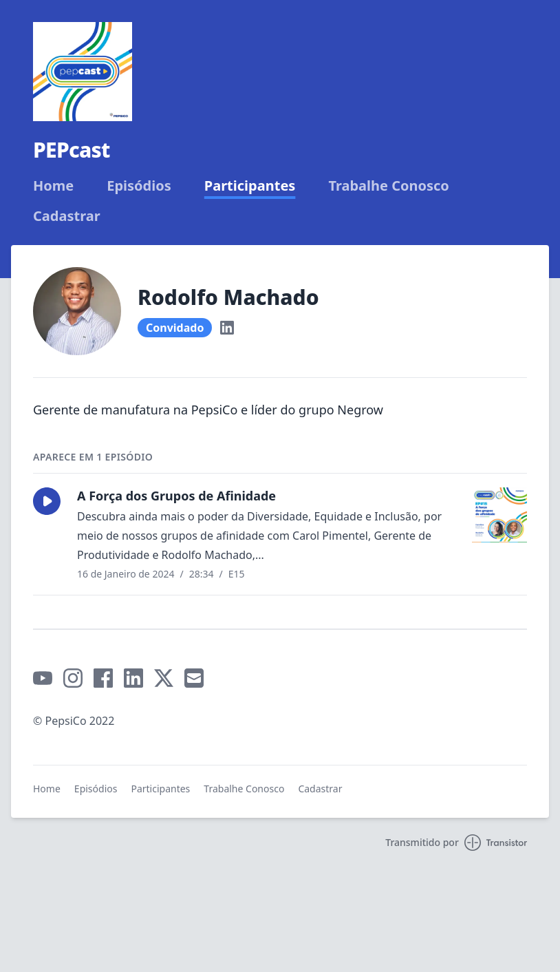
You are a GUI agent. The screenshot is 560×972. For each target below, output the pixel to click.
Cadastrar (67, 216)
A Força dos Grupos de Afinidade (176, 496)
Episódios (139, 186)
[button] (47, 501)
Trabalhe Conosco (388, 186)
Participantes (250, 186)
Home (53, 186)
